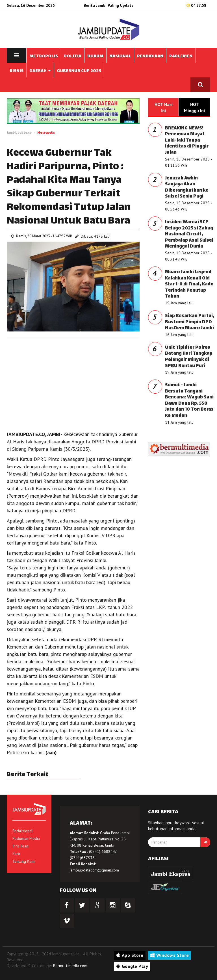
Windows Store (170, 955)
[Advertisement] (73, 383)
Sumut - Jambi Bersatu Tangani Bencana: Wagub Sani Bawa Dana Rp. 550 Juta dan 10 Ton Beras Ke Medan (189, 401)
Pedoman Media (26, 838)
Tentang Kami (24, 861)
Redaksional (22, 831)
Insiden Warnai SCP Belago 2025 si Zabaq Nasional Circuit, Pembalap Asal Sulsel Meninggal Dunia (189, 234)
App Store (130, 955)
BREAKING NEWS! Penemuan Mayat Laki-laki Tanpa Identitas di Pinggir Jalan (187, 141)
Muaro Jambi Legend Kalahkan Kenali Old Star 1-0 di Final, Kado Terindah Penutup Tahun (189, 284)
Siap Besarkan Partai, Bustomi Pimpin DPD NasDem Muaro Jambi (190, 322)
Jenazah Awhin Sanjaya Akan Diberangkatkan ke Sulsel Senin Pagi (187, 188)
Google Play (132, 966)
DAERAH (40, 71)
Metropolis (46, 132)
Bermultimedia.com (70, 966)
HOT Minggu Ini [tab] (194, 107)
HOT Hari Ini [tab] (163, 107)
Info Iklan (20, 846)
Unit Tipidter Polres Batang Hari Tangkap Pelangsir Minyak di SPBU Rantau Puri (189, 357)
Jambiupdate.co (19, 132)
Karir (16, 854)
